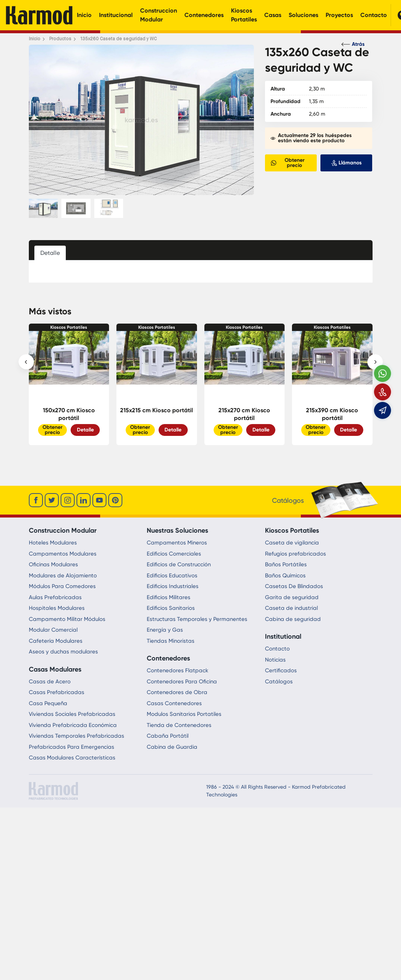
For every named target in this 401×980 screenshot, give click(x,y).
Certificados (281, 670)
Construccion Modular (159, 15)
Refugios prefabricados (295, 554)
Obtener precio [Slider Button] (52, 430)
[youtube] (99, 500)
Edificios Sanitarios (171, 608)
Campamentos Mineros (177, 543)
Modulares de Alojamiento (63, 576)
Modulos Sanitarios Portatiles (184, 714)
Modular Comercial (53, 630)
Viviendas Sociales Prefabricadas (72, 714)
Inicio (84, 15)
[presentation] (26, 362)
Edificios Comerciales (174, 554)
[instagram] (68, 500)
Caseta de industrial (291, 608)
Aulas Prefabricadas (55, 597)
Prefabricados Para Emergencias (72, 747)
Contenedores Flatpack (178, 670)
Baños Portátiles (286, 564)
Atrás (353, 44)
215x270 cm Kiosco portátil (244, 414)
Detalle (85, 430)
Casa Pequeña (48, 703)
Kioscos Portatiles (244, 15)
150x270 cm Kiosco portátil (69, 414)
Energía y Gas (165, 630)
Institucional (116, 15)
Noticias (275, 660)
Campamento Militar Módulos (67, 619)
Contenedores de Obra (177, 692)
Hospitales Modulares (57, 608)
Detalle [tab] (50, 253)
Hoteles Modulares (53, 543)
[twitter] (52, 500)
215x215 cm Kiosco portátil (157, 410)
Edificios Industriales (173, 586)
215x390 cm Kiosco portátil (332, 414)
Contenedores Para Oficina (182, 682)
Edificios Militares (169, 597)
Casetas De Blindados (294, 586)
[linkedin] (84, 500)
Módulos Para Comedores (62, 586)
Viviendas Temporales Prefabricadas (77, 736)
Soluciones (303, 15)
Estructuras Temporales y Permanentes (197, 619)
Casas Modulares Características (72, 758)
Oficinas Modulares (53, 564)
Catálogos (279, 682)
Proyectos (339, 15)
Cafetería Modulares (56, 641)
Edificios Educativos (172, 576)
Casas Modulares (55, 669)
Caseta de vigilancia (292, 543)
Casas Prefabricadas (57, 692)
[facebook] (36, 500)
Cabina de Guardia (172, 747)
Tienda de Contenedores (179, 725)
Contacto (374, 15)
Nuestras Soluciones (177, 530)
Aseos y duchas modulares (63, 652)
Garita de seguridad (292, 597)
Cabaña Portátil (168, 736)
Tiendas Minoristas (171, 641)
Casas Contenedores (174, 703)
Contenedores (204, 15)
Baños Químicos (285, 576)
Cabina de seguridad (293, 619)
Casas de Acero (50, 682)
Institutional (283, 636)
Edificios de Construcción (179, 564)
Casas (273, 15)
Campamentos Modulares (63, 554)
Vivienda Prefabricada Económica (73, 725)
